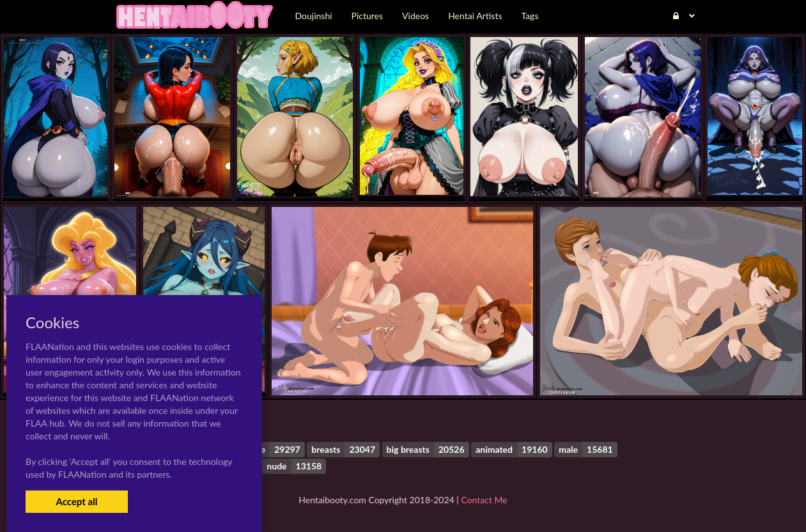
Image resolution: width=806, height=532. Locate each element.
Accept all (76, 501)
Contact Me (484, 500)
